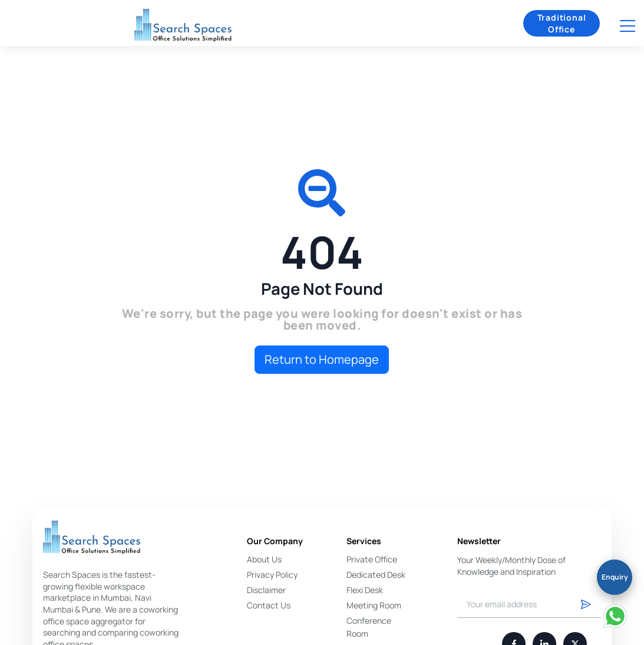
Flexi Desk (365, 590)
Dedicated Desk (376, 575)
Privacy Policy (272, 575)
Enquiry (615, 577)
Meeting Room (374, 605)
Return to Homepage (322, 359)
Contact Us (269, 605)
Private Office (372, 559)
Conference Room (369, 627)
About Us (264, 559)
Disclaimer (266, 590)
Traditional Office (562, 23)
